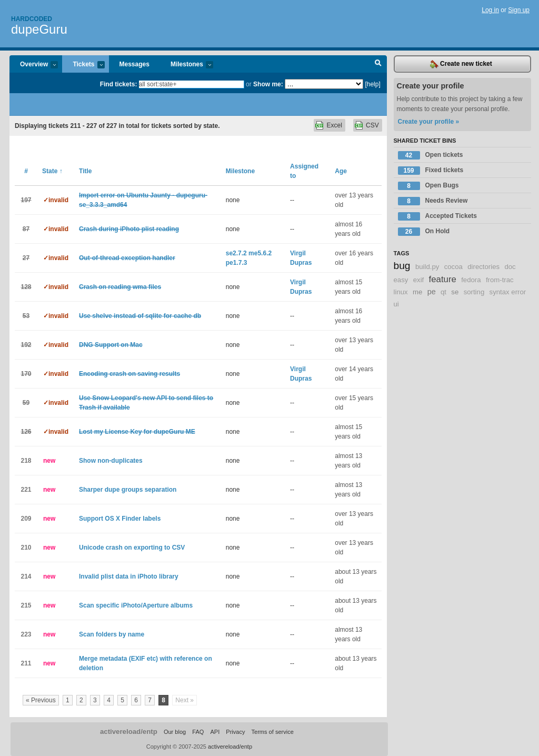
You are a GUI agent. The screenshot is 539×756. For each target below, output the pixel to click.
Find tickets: (119, 84)
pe (432, 292)
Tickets (83, 65)
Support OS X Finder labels (120, 519)
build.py (427, 267)
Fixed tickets (431, 171)
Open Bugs (428, 186)
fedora (471, 280)
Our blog (175, 732)
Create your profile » (429, 122)
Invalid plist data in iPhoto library (129, 576)
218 (26, 461)
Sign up (519, 10)
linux (401, 292)
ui (396, 304)
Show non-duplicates (111, 461)
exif (419, 280)
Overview (34, 65)
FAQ (198, 732)
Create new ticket (461, 64)
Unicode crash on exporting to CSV (132, 548)
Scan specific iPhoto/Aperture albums (136, 605)
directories (483, 267)
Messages (134, 64)
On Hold (424, 232)
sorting (474, 292)
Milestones (187, 65)
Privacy (235, 732)
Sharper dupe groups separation (128, 490)
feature (443, 279)
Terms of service (273, 732)
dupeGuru (39, 29)
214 (26, 576)
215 (26, 605)
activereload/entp (129, 732)
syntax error (508, 292)
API (215, 732)
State (52, 171)
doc (510, 267)
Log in (490, 10)
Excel (334, 125)
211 (26, 663)
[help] (372, 84)
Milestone (240, 171)
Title (85, 171)
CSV (372, 125)
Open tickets (431, 155)
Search (378, 64)
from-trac (500, 280)
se (455, 292)
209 (26, 519)
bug (402, 266)
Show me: (268, 84)
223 (26, 634)
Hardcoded (32, 19)
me (417, 292)
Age (341, 171)
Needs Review (433, 201)
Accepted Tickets (438, 216)
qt (443, 292)
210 (26, 548)
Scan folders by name (112, 634)
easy (401, 280)
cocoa (453, 267)
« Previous (41, 700)
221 (26, 490)
